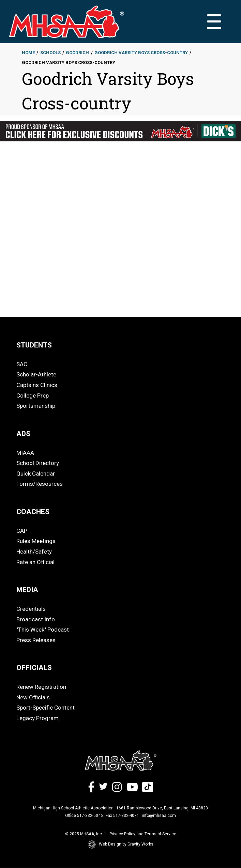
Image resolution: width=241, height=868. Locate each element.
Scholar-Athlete (36, 374)
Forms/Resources (40, 484)
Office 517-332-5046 (84, 816)
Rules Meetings (36, 541)
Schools (50, 53)
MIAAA (25, 453)
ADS (23, 434)
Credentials (31, 609)
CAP (22, 531)
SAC (22, 364)
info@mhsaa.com (159, 816)
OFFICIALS (34, 668)
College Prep (33, 396)
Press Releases (36, 640)
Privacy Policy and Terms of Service (143, 834)
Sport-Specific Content (46, 708)
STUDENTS (34, 345)
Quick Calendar (36, 474)
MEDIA (27, 590)
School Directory (38, 463)
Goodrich (77, 53)
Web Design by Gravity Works (121, 844)
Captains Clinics (37, 385)
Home (28, 53)
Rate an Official (35, 562)
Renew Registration (41, 687)
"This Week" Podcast (43, 630)
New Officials (33, 697)
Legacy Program (37, 718)
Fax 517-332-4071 (122, 816)
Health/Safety (34, 552)
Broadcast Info (36, 619)
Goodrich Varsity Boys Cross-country (141, 53)
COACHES (33, 512)
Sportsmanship (36, 406)
